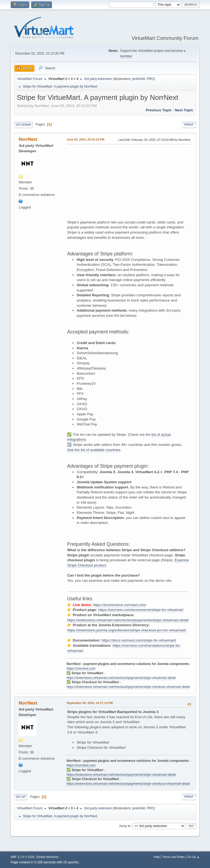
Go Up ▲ (193, 857)
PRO (150, 79)
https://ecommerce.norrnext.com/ (120, 605)
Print (189, 125)
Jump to (125, 826)
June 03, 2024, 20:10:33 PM (85, 139)
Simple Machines (48, 857)
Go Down (23, 125)
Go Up (21, 797)
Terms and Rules (173, 857)
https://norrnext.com (81, 669)
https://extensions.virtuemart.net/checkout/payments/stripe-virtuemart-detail (128, 620)
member (126, 56)
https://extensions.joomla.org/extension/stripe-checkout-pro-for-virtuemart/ (127, 630)
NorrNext (28, 139)
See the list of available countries (94, 450)
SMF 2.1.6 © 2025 (22, 857)
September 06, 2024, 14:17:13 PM (90, 703)
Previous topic (159, 110)
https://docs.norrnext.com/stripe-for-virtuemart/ (139, 640)
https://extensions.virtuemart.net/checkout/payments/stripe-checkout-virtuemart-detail (128, 687)
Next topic (184, 110)
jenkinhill (139, 79)
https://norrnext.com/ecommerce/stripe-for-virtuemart (141, 610)
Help (157, 857)
